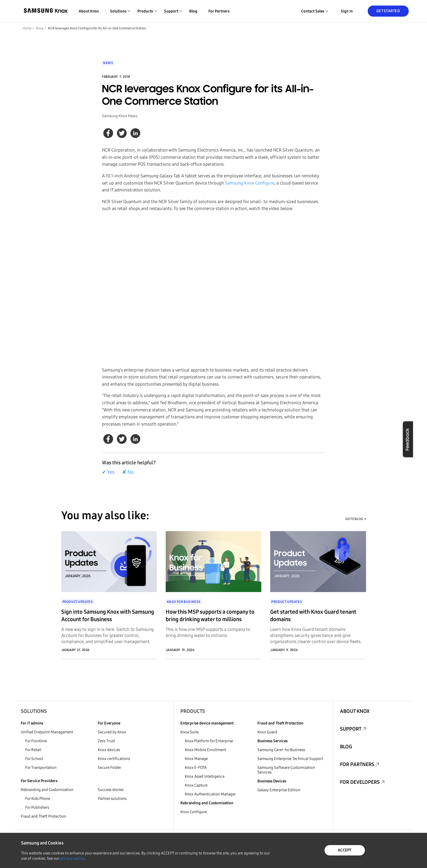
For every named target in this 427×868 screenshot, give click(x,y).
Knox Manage (196, 759)
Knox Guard (267, 732)
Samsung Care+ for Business (281, 750)
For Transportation (41, 768)
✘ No (128, 472)
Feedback (408, 439)
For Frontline (36, 741)
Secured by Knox (112, 732)
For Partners (219, 11)
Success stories (111, 790)
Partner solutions (112, 799)
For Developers (360, 782)
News (108, 63)
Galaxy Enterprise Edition (279, 790)
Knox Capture (196, 785)
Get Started (388, 11)
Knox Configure (194, 812)
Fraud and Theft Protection (44, 816)
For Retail (33, 750)
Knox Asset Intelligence (205, 776)
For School (34, 759)
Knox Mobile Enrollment (205, 750)
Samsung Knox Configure (250, 183)
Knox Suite (190, 732)
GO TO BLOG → (356, 519)
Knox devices (109, 750)
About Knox (89, 11)
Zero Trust (106, 741)
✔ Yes (108, 472)
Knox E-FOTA (196, 768)
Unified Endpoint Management (47, 732)
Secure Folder (109, 768)
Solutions (34, 711)
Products (193, 711)
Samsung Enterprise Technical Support (290, 759)
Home (27, 28)
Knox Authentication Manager (210, 794)
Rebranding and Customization (47, 790)
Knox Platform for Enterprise (209, 741)
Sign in (347, 11)
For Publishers (37, 807)
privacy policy (73, 858)
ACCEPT (345, 850)
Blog (193, 11)
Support (351, 729)
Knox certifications (114, 759)
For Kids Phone (38, 799)
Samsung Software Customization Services (286, 770)
